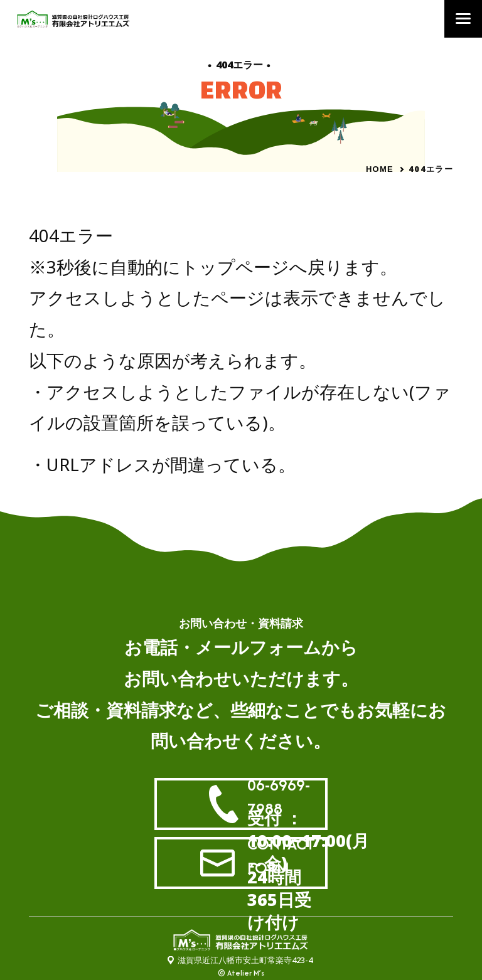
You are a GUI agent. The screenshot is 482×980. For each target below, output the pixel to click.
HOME (380, 169)
